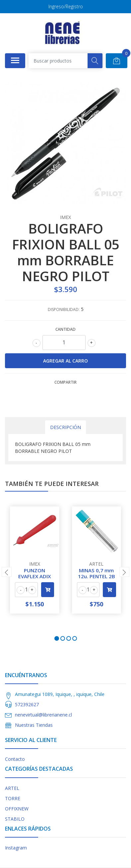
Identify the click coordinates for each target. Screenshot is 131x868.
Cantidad (65, 329)
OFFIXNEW (17, 809)
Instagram (16, 848)
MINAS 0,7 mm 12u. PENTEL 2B (97, 573)
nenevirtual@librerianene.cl (43, 715)
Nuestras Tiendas (34, 725)
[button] (57, 638)
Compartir (65, 382)
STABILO (15, 819)
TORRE (13, 798)
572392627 (27, 704)
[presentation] (7, 572)
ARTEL (12, 788)
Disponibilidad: (64, 309)
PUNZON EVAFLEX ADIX (34, 573)
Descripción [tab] (65, 427)
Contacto (15, 759)
